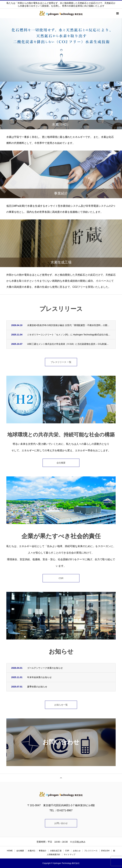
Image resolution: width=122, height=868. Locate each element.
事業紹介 (43, 851)
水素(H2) (31, 851)
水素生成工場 (56, 851)
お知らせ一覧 (61, 705)
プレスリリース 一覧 (61, 362)
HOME (10, 851)
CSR (61, 578)
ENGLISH (105, 851)
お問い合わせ (61, 823)
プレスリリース (91, 851)
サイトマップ (70, 855)
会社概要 (61, 463)
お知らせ (77, 851)
